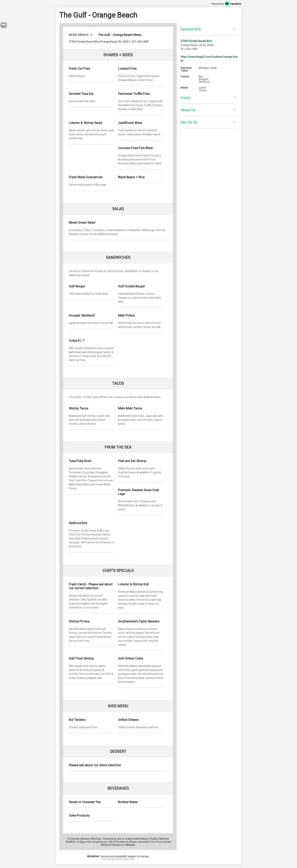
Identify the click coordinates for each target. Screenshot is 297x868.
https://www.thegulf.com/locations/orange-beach (209, 59)
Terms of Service (110, 859)
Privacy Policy (128, 859)
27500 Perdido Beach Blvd (196, 41)
